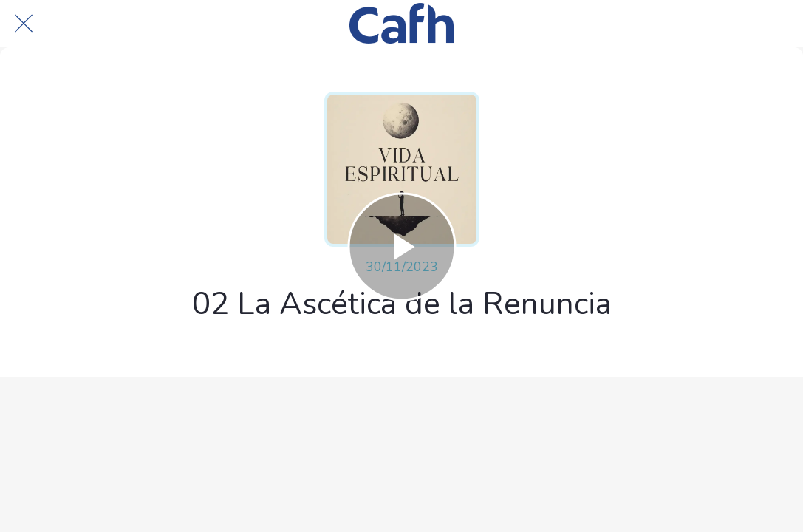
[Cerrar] (24, 24)
